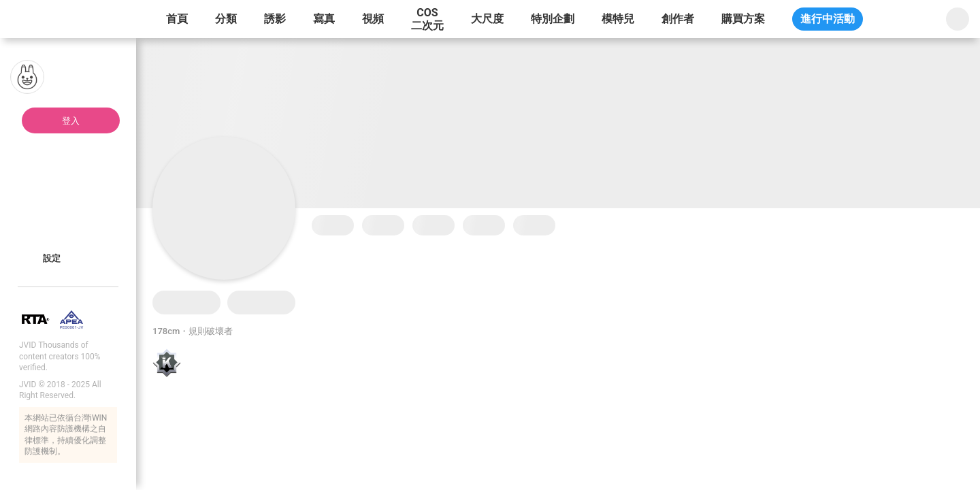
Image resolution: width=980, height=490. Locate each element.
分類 (226, 19)
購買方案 (743, 19)
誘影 (275, 19)
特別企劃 (553, 19)
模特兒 (618, 19)
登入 (71, 121)
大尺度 (487, 19)
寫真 (324, 19)
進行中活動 (828, 19)
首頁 (177, 19)
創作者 (678, 19)
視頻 (373, 19)
